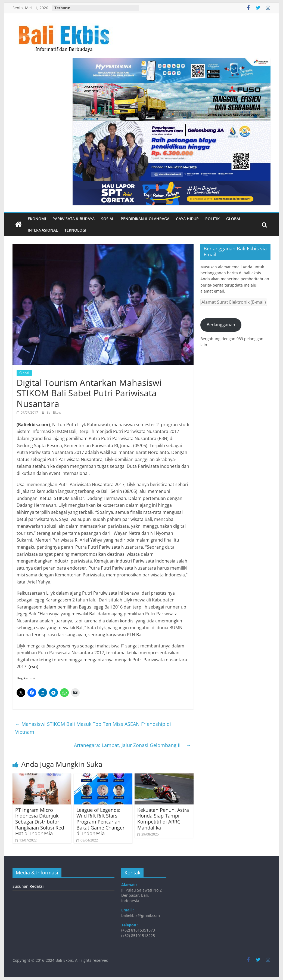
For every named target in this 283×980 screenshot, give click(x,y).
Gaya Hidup (187, 219)
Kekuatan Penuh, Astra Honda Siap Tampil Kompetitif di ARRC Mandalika (163, 819)
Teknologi (75, 230)
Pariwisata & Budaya (74, 219)
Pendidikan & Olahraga (145, 219)
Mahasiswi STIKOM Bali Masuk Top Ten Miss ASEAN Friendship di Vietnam (93, 728)
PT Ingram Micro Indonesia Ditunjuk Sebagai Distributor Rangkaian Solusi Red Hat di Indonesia (40, 822)
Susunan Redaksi (28, 886)
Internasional (43, 230)
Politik (212, 219)
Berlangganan (221, 325)
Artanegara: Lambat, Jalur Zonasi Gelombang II (132, 745)
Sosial (108, 219)
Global (234, 219)
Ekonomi (37, 219)
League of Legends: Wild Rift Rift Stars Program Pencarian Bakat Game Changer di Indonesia (100, 822)
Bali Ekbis (54, 412)
